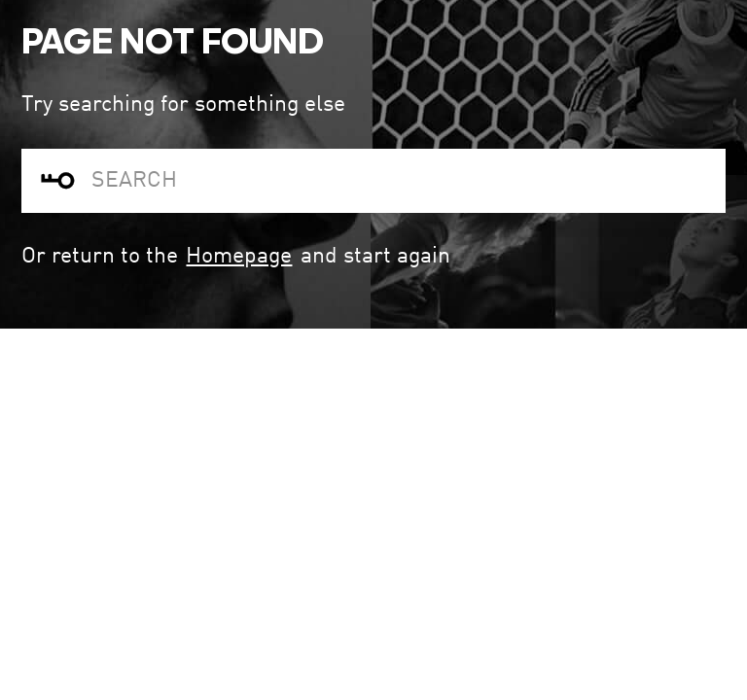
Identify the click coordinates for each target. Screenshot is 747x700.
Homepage (239, 256)
